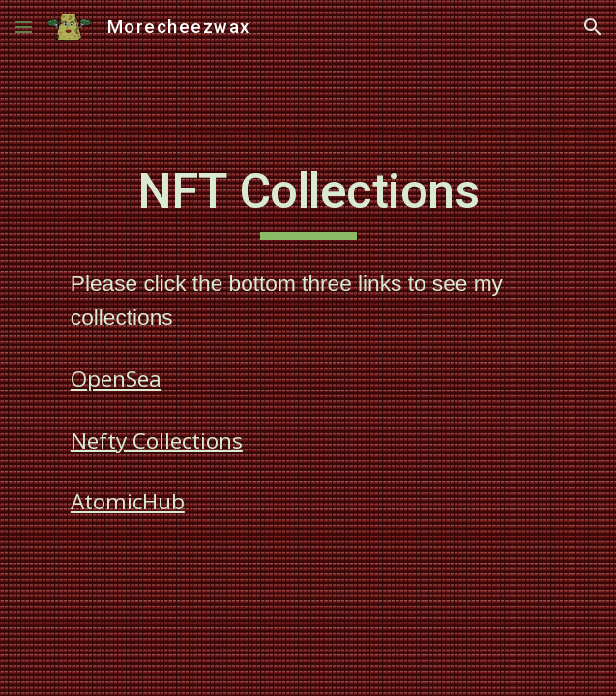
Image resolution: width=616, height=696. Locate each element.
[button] (23, 27)
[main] (308, 200)
